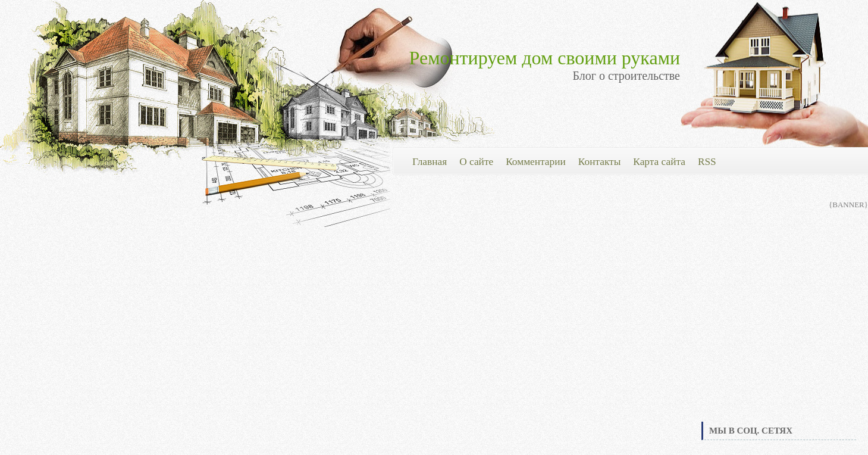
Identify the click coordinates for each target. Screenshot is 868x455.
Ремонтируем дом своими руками (545, 58)
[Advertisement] (779, 330)
